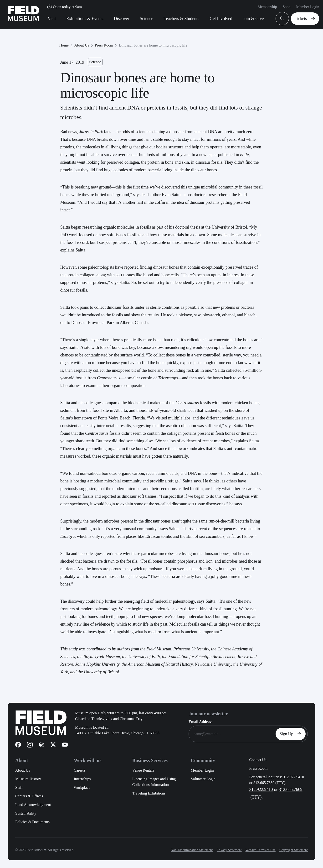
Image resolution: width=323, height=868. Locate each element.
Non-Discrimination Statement (192, 850)
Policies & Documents (32, 822)
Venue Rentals (143, 770)
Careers (79, 770)
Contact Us (258, 760)
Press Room (104, 45)
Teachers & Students (182, 19)
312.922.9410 (261, 790)
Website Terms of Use (261, 850)
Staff (19, 787)
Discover (121, 19)
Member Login (308, 7)
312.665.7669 (291, 790)
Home (64, 45)
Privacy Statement (229, 850)
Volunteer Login (203, 779)
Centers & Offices (29, 796)
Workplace (82, 787)
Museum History (28, 779)
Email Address (200, 722)
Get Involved (221, 19)
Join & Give (253, 19)
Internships (82, 779)
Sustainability (26, 813)
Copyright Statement (294, 850)
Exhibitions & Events (85, 19)
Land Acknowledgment (33, 805)
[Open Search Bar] (282, 19)
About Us (82, 45)
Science (147, 19)
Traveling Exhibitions (149, 793)
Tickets (306, 19)
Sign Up (292, 734)
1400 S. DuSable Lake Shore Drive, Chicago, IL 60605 (117, 733)
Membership (267, 7)
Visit (52, 19)
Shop (287, 7)
